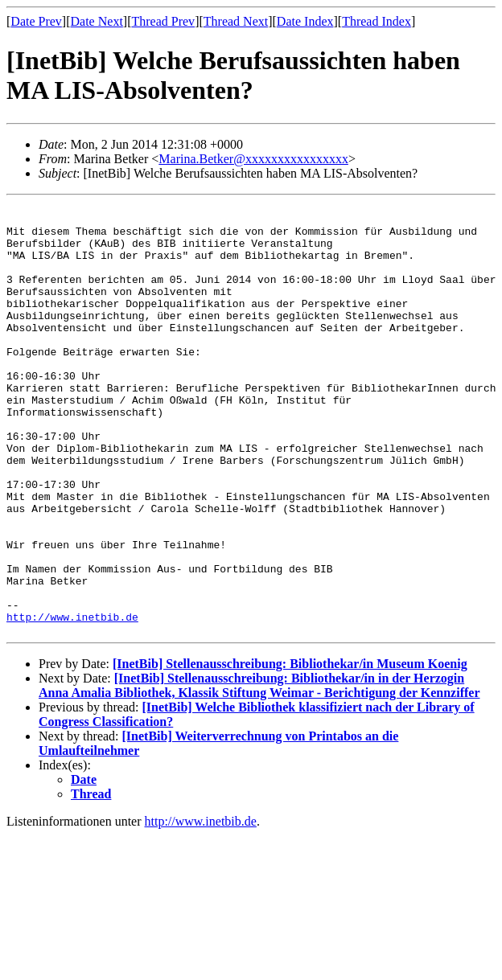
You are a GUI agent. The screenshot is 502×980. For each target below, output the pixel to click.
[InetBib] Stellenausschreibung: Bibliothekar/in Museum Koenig (290, 750)
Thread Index (376, 21)
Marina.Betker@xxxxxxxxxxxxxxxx (253, 159)
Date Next (97, 21)
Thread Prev (163, 21)
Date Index (305, 21)
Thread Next (236, 21)
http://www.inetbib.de (72, 701)
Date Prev (36, 21)
